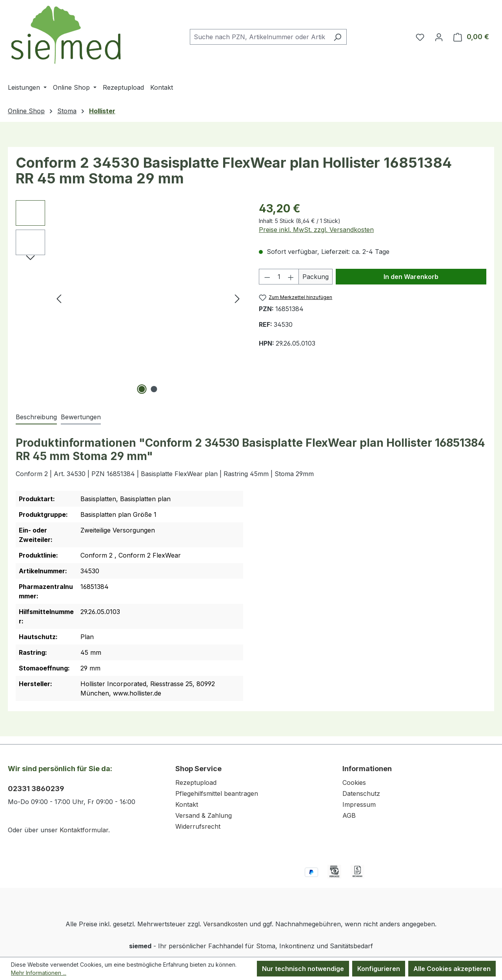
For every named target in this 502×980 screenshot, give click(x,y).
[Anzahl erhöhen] (291, 277)
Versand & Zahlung (204, 815)
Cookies (354, 783)
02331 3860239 (36, 789)
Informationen (367, 769)
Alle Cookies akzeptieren (452, 969)
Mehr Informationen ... (39, 973)
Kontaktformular (84, 830)
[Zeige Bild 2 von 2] (154, 389)
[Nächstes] (237, 298)
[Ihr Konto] (439, 37)
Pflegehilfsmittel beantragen (217, 793)
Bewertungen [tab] (81, 417)
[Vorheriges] (59, 298)
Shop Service (198, 769)
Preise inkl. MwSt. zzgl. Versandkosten (316, 230)
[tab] (36, 417)
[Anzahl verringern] (267, 277)
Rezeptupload (196, 783)
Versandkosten (225, 924)
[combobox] (259, 37)
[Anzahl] (279, 277)
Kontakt (187, 804)
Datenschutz (361, 793)
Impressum (359, 804)
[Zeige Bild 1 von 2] (142, 389)
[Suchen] (337, 37)
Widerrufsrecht (198, 826)
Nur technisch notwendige (303, 969)
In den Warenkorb (411, 277)
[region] (129, 298)
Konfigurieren (379, 969)
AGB (349, 815)
